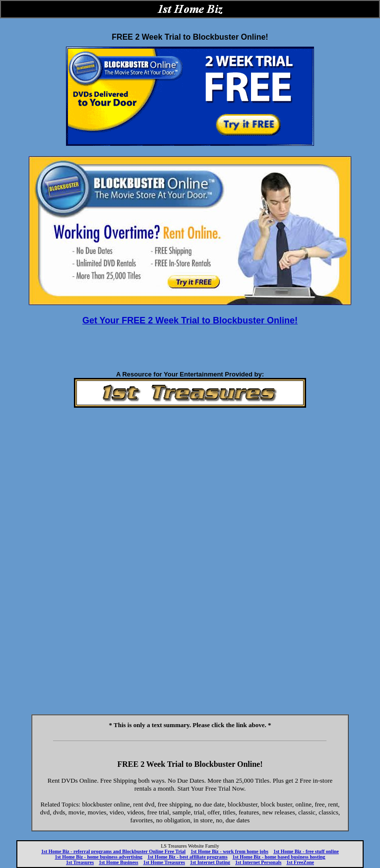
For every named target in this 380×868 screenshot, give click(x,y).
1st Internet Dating (210, 862)
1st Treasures (80, 862)
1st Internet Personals (258, 862)
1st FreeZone (300, 862)
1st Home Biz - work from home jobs (229, 851)
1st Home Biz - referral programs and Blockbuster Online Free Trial (113, 851)
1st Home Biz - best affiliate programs (187, 857)
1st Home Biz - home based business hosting (279, 857)
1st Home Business (118, 862)
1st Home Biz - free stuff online (306, 851)
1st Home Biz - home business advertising (98, 857)
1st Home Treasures (164, 862)
